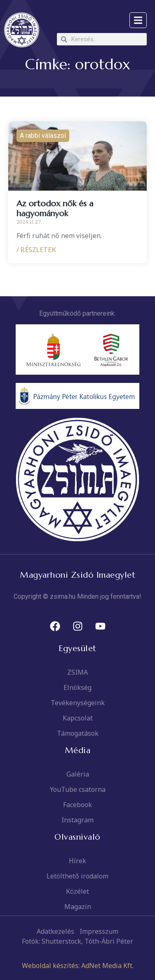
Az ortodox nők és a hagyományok (55, 209)
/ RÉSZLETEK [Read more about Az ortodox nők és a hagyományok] (36, 250)
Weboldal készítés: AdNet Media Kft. (78, 966)
